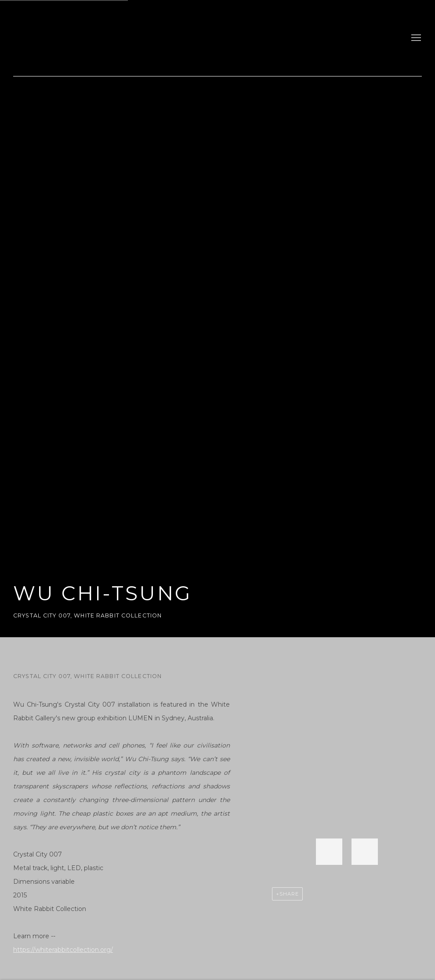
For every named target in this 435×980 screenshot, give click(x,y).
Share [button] (289, 894)
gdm (75, 38)
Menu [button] (415, 38)
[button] (329, 852)
